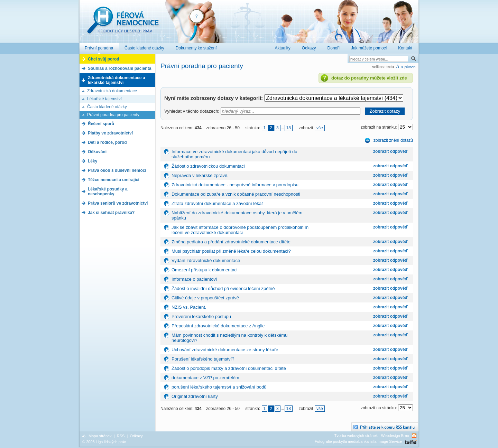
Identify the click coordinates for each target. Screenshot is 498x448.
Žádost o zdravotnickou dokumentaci (208, 166)
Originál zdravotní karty (195, 396)
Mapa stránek (100, 436)
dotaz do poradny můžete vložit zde (369, 78)
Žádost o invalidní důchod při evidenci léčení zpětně (223, 288)
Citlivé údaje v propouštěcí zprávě (205, 298)
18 (289, 128)
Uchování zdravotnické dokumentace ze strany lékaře (225, 350)
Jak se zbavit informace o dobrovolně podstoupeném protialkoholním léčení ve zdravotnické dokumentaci (240, 230)
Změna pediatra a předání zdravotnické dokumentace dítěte (231, 242)
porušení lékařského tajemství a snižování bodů (219, 387)
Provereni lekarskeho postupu (201, 316)
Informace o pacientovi (194, 279)
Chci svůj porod (104, 59)
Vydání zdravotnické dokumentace (206, 260)
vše (320, 128)
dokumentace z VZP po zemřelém (205, 378)
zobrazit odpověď (390, 151)
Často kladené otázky (107, 107)
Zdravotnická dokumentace (112, 91)
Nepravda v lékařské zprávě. (200, 175)
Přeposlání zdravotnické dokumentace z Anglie (218, 326)
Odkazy (136, 436)
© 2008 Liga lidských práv (104, 442)
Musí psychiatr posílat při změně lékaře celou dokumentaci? (231, 251)
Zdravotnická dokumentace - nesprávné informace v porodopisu (235, 185)
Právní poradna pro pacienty (113, 115)
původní (410, 67)
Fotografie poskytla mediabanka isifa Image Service (358, 441)
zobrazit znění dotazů (393, 140)
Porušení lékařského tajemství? (203, 359)
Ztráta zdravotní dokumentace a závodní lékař (217, 203)
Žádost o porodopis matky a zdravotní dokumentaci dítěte (229, 368)
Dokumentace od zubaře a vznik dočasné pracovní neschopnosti (236, 194)
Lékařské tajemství (104, 99)
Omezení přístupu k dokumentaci (205, 270)
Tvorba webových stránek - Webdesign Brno (372, 436)
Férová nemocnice (123, 24)
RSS (121, 436)
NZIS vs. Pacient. (189, 307)
